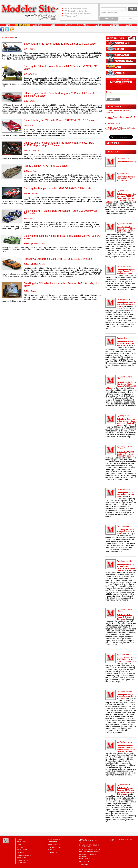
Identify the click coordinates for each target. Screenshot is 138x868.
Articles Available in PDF (90, 849)
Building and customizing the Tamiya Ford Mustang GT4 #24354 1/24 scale (63, 237)
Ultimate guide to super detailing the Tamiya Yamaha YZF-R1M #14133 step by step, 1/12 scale (59, 144)
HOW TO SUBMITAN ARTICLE (23, 861)
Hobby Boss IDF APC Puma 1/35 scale (46, 166)
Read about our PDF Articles (88, 855)
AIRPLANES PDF (54, 845)
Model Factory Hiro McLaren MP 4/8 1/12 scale (120, 112)
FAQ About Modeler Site (89, 852)
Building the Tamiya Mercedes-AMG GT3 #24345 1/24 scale (58, 188)
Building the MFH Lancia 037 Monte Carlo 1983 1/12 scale (120, 129)
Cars (19, 845)
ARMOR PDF (53, 842)
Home (19, 839)
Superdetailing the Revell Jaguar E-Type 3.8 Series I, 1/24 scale (60, 44)
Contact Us (84, 861)
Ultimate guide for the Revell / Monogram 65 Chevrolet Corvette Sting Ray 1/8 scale (59, 95)
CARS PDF (52, 850)
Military (21, 847)
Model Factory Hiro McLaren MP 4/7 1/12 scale (120, 118)
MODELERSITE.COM (8, 37)
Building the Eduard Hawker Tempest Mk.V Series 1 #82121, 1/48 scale (61, 68)
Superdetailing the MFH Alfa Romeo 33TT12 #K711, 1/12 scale (59, 120)
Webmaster (84, 864)
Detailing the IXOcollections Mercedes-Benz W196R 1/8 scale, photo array (62, 285)
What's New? (84, 859)
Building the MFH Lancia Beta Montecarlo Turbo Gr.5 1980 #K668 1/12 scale (61, 212)
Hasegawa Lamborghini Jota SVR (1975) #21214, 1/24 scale (58, 259)
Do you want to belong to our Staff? (89, 846)
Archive (20, 853)
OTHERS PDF (53, 853)
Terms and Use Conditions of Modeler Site (89, 841)
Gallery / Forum (24, 855)
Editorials (22, 858)
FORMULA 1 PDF (54, 839)
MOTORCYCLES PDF (56, 847)
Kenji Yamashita (114, 123)
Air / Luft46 (22, 842)
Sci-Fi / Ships (22, 850)
